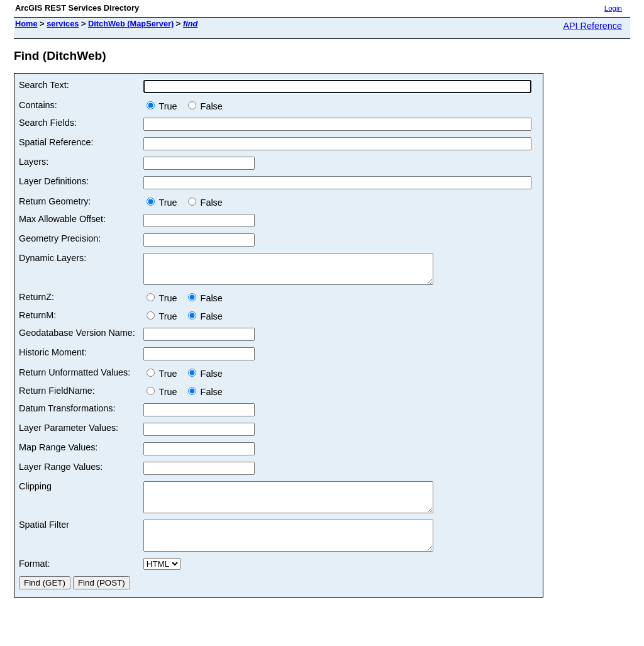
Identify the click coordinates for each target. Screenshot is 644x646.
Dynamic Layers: (53, 258)
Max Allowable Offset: (62, 219)
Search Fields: (48, 123)
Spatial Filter (44, 536)
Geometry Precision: (60, 238)
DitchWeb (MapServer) (131, 24)
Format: (35, 581)
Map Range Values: (58, 453)
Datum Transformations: (67, 414)
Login (613, 8)
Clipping (35, 492)
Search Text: (44, 85)
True (164, 106)
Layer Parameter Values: (69, 433)
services (63, 24)
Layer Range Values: (61, 472)
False (205, 106)
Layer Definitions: (54, 181)
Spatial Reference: (56, 142)
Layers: (34, 162)
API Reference (592, 26)
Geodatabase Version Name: (77, 338)
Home (26, 24)
